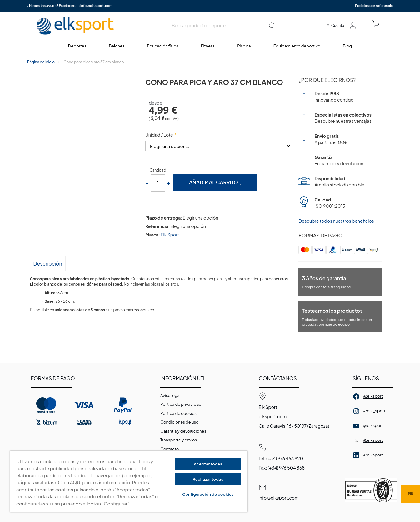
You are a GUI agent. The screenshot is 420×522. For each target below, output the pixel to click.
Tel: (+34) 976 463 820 (281, 458)
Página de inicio (41, 62)
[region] (129, 482)
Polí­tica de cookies (178, 413)
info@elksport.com (96, 5)
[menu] (210, 46)
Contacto (170, 449)
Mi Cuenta (335, 25)
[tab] (48, 263)
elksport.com (273, 416)
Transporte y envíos (179, 440)
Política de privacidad (181, 404)
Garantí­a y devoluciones (183, 431)
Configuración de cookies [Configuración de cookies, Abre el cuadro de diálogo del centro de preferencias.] (208, 494)
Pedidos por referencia (374, 5)
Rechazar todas (208, 479)
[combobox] (225, 26)
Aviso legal (170, 395)
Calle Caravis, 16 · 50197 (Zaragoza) (294, 426)
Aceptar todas (208, 464)
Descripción (48, 263)
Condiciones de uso (180, 422)
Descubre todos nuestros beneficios (336, 221)
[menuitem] (78, 46)
